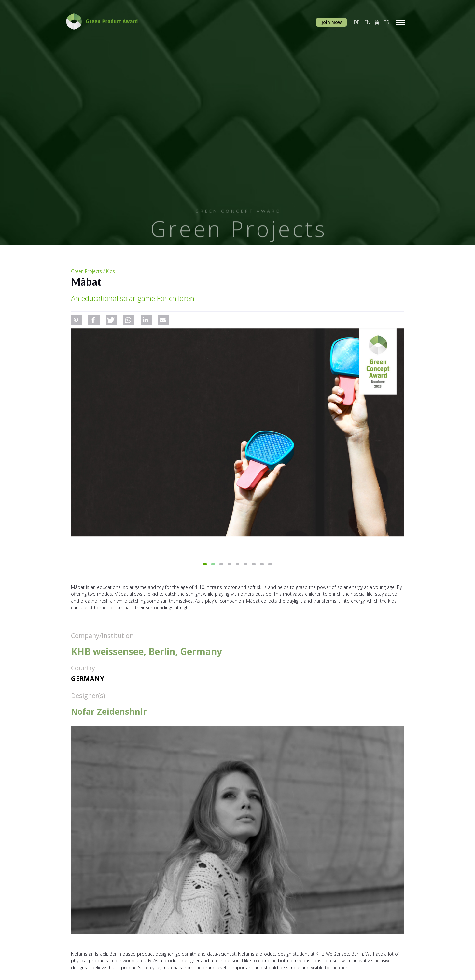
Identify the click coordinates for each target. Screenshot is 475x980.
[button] (77, 320)
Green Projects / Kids (93, 271)
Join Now (331, 22)
